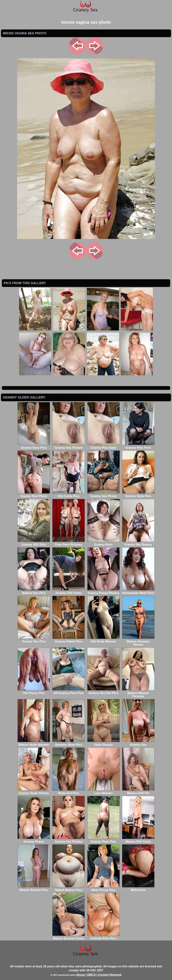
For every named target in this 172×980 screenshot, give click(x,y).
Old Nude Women (103, 640)
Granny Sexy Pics (34, 446)
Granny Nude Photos (34, 792)
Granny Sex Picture (69, 446)
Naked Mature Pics (69, 888)
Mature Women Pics (34, 888)
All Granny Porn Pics (69, 691)
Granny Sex (138, 743)
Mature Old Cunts (138, 840)
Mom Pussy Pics (103, 888)
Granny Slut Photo (34, 495)
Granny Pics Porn (138, 446)
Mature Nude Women (34, 743)
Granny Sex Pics (34, 640)
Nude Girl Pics (69, 792)
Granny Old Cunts (69, 591)
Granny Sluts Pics (138, 495)
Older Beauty (103, 743)
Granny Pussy (34, 840)
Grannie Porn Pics (103, 937)
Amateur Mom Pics (69, 743)
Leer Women (103, 792)
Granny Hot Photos (69, 840)
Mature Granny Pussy (69, 937)
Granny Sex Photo (103, 495)
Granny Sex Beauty (138, 543)
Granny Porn (103, 543)
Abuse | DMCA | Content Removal (99, 975)
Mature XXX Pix (138, 792)
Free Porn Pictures (69, 543)
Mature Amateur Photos (138, 641)
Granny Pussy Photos (103, 591)
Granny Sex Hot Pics (103, 691)
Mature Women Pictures (138, 693)
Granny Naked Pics (69, 640)
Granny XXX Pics (34, 543)
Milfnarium (138, 888)
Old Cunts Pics (69, 495)
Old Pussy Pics (34, 691)
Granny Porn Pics (103, 840)
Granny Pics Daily (103, 446)
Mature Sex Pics (34, 591)
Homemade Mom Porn (138, 591)
